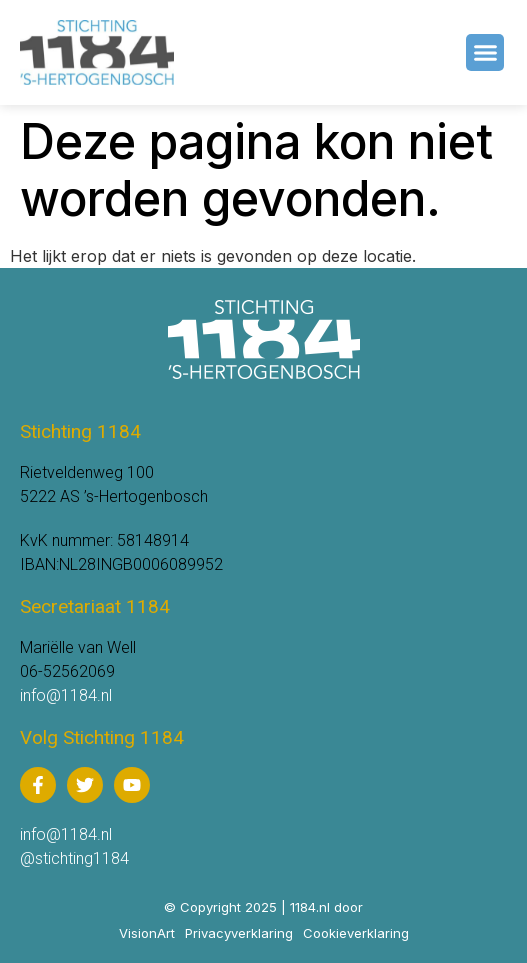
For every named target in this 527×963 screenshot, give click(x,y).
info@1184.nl (66, 695)
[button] (485, 53)
